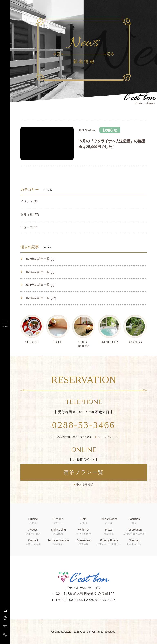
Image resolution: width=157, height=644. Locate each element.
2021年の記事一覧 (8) (39, 285)
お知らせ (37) (30, 214)
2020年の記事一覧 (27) (40, 298)
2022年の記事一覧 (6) (39, 272)
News (151, 103)
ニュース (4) (29, 227)
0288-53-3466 (84, 425)
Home (139, 103)
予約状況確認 (85, 485)
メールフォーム (108, 437)
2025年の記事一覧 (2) (39, 259)
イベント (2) (29, 201)
